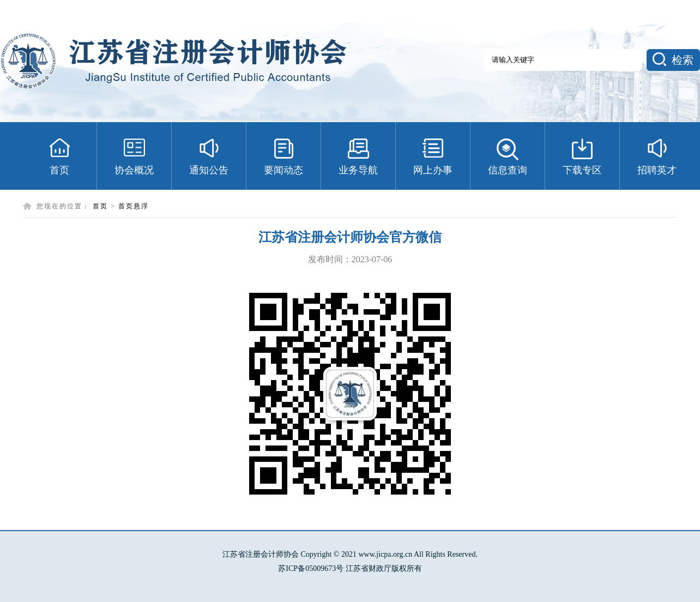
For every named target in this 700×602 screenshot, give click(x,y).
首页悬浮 (134, 206)
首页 (100, 206)
